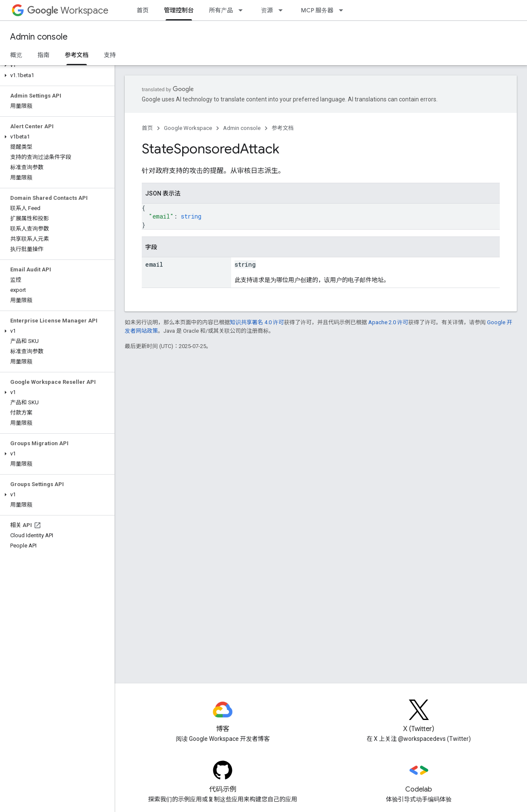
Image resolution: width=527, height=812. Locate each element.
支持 (110, 55)
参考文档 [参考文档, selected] (77, 55)
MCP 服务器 (317, 10)
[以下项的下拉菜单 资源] (283, 10)
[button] (56, 65)
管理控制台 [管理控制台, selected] (179, 10)
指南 (43, 55)
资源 (267, 10)
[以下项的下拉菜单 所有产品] (243, 10)
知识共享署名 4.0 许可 (257, 322)
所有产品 (221, 10)
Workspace (68, 10)
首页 (143, 10)
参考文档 (283, 128)
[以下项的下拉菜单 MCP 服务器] (344, 10)
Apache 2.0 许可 (388, 322)
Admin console (39, 37)
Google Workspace (188, 128)
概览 (16, 55)
